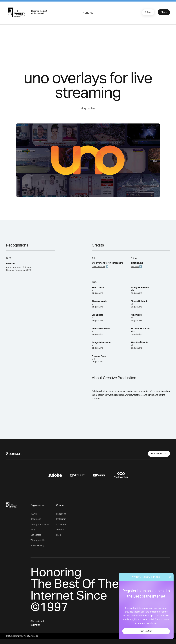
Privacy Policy (37, 546)
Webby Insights (38, 540)
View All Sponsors (159, 454)
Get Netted (36, 535)
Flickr (59, 535)
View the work (98, 267)
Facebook (61, 514)
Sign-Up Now (146, 631)
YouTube (60, 530)
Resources (36, 519)
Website (135, 267)
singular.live (88, 109)
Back (148, 12)
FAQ (33, 530)
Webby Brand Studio (40, 524)
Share (164, 12)
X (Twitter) (61, 524)
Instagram (61, 519)
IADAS (34, 514)
